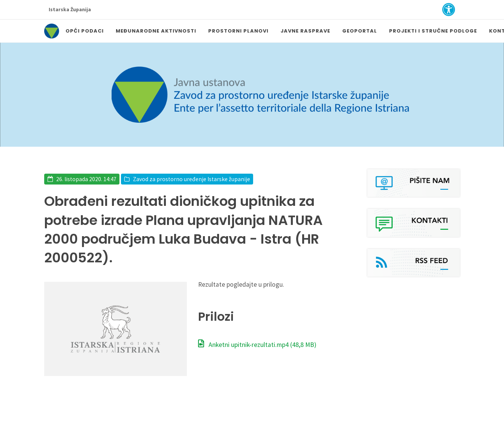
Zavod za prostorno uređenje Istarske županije (192, 179)
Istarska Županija (70, 10)
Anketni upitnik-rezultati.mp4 (257, 345)
